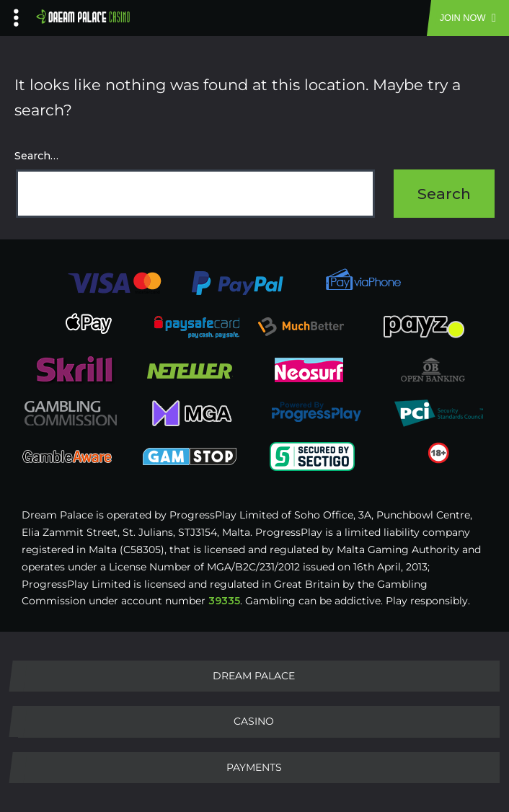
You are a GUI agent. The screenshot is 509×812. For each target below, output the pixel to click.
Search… (36, 156)
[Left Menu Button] (16, 14)
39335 (224, 601)
